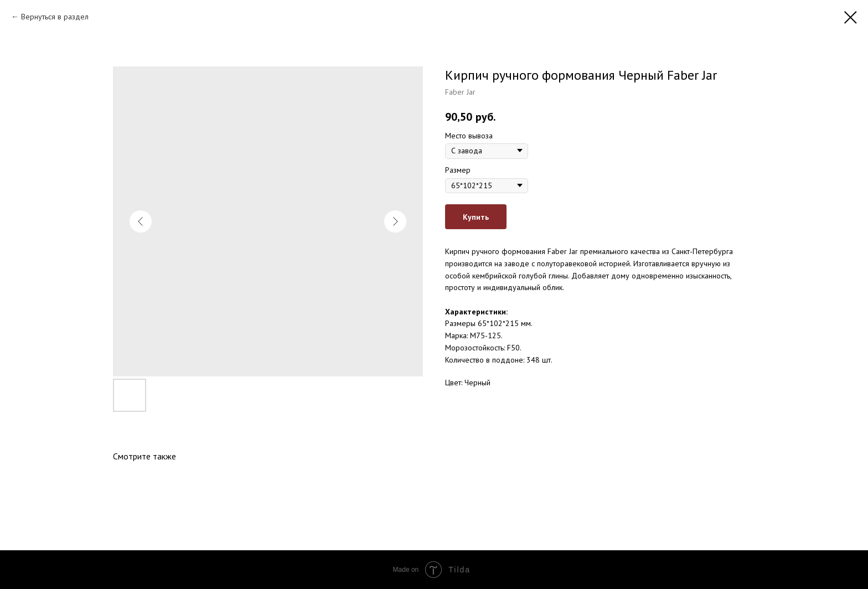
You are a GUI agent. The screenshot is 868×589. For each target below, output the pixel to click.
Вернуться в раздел (55, 17)
